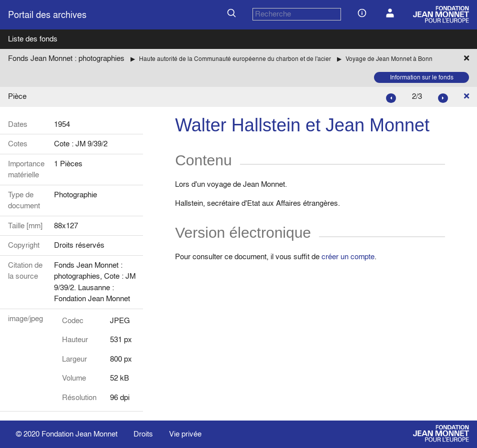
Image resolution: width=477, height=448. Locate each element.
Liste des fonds (33, 39)
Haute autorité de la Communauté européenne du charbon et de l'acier (235, 59)
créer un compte (348, 256)
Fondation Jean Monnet (79, 434)
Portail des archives (47, 15)
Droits (143, 434)
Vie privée (185, 434)
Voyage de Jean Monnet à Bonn (389, 59)
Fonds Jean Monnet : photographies (66, 58)
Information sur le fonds (422, 77)
